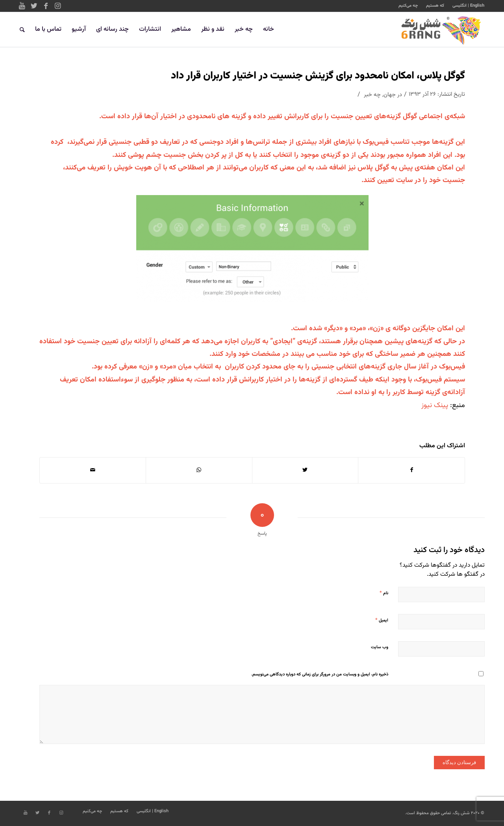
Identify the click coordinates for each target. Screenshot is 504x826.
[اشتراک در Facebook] (411, 470)
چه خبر (372, 95)
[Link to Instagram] (57, 6)
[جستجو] (22, 30)
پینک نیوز (435, 406)
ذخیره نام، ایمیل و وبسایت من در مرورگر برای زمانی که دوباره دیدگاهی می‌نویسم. (320, 674)
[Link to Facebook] (46, 6)
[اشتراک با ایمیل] (93, 470)
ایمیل (382, 620)
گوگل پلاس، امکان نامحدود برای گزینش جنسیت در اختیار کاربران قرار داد (318, 76)
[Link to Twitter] (34, 6)
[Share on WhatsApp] (199, 470)
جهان (390, 95)
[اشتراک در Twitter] (305, 470)
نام (384, 593)
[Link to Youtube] (22, 6)
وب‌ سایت (380, 647)
